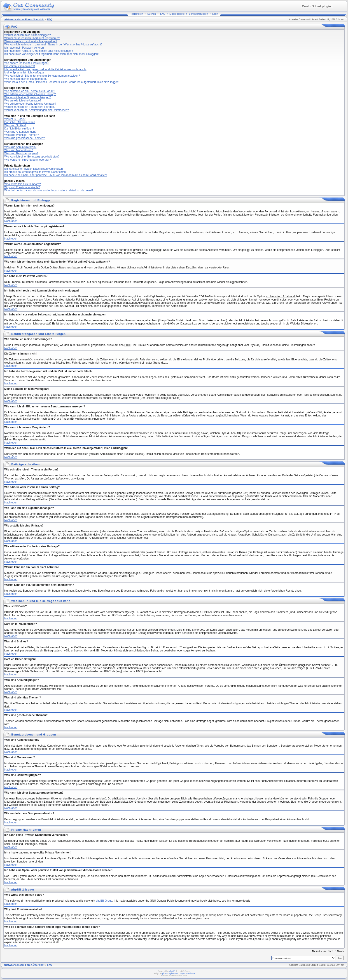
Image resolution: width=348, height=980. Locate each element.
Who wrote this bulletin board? (22, 184)
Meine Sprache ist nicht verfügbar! (25, 73)
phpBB (172, 971)
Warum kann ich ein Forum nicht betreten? (30, 107)
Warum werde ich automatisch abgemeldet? (31, 41)
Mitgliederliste (177, 14)
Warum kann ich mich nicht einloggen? (28, 35)
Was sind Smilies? (15, 125)
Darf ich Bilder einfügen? (19, 129)
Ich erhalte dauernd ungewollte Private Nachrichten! (35, 172)
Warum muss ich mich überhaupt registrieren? (32, 38)
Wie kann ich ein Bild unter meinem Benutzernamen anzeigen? (42, 76)
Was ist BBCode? (15, 119)
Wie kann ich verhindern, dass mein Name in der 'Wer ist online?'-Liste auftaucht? (53, 45)
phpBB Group (104, 901)
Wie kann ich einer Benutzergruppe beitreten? (32, 157)
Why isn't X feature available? (22, 187)
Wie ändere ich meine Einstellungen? (27, 63)
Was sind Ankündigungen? (20, 132)
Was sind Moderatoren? (19, 150)
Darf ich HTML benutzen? (20, 122)
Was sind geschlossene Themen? (25, 138)
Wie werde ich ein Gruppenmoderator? (28, 160)
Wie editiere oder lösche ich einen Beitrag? (30, 94)
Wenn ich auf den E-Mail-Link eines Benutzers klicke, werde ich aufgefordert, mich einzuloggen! (62, 82)
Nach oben (11, 221)
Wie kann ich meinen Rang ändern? (26, 79)
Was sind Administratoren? (20, 147)
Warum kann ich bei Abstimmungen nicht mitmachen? (37, 110)
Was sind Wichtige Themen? (21, 135)
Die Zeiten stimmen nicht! (20, 66)
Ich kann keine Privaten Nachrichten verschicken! (34, 169)
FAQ (163, 14)
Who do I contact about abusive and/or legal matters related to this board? (49, 190)
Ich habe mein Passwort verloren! (24, 48)
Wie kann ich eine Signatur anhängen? (28, 97)
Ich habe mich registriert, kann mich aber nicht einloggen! (39, 51)
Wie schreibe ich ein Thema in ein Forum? (30, 91)
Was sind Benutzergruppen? (21, 153)
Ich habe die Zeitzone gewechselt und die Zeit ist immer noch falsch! (45, 69)
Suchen (152, 14)
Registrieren (136, 14)
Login (215, 14)
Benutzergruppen (198, 14)
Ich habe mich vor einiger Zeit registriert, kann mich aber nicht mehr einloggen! (51, 54)
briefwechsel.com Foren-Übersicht (24, 19)
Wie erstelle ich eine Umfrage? (23, 101)
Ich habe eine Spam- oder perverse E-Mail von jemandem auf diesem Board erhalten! (56, 175)
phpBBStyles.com (170, 973)
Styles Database (187, 973)
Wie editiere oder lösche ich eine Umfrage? (30, 104)
